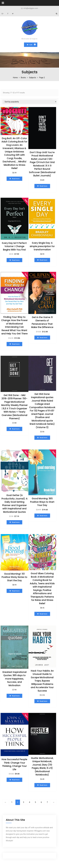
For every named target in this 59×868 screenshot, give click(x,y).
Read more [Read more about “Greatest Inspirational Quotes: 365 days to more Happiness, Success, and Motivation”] (16, 696)
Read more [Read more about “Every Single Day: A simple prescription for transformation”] (43, 260)
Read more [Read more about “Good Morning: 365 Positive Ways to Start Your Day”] (43, 516)
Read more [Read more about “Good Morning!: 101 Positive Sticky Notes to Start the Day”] (16, 591)
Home (15, 78)
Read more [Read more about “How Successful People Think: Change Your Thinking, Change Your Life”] (16, 780)
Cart (31, 45)
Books (23, 78)
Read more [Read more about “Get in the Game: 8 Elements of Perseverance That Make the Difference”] (43, 338)
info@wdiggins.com (31, 8)
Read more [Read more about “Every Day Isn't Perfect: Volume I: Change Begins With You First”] (16, 260)
